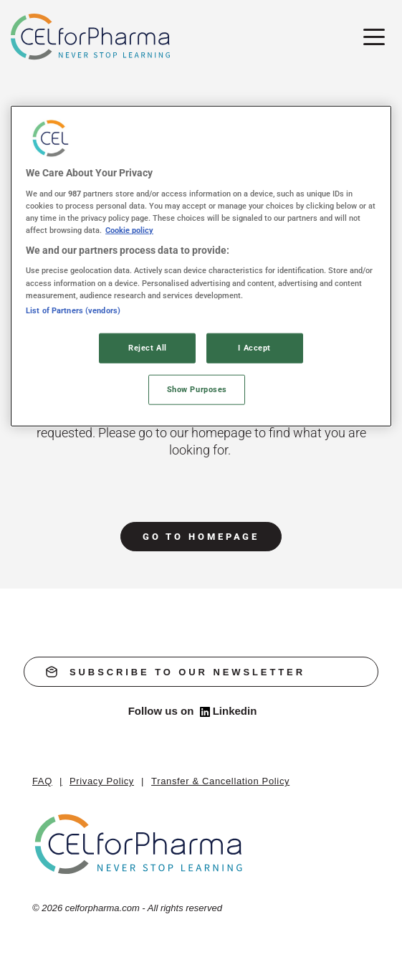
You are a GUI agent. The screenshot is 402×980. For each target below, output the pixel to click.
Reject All (148, 347)
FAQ (42, 781)
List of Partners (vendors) (73, 310)
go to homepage (201, 537)
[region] (201, 266)
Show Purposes (197, 389)
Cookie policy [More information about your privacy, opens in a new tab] (129, 230)
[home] (139, 843)
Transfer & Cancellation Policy (220, 781)
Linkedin (229, 711)
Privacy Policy (102, 781)
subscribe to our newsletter (176, 672)
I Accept (254, 347)
